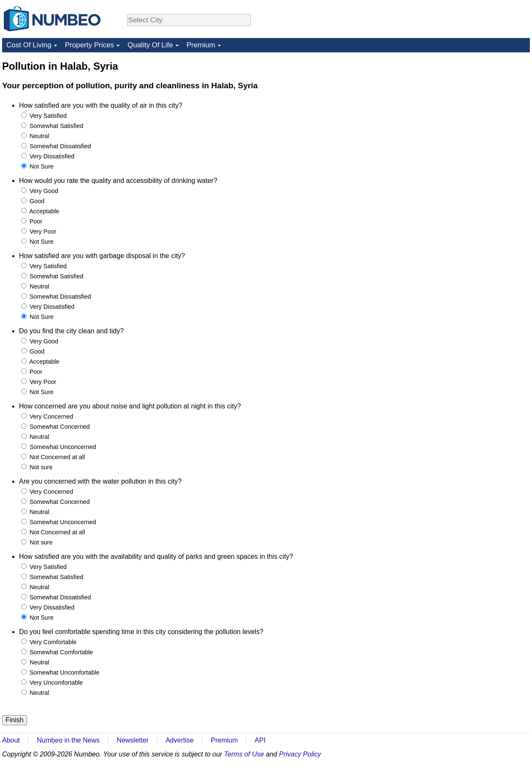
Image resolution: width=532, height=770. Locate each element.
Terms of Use (244, 754)
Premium (201, 45)
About (11, 740)
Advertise (180, 740)
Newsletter (133, 740)
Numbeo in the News (68, 740)
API (260, 740)
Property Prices (90, 45)
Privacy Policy (300, 754)
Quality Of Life (150, 45)
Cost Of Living (29, 45)
